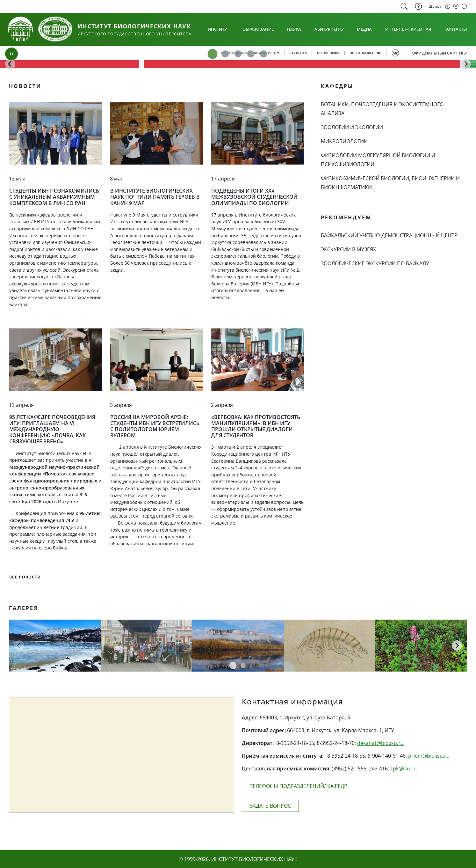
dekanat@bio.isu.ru (380, 743)
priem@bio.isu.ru (429, 756)
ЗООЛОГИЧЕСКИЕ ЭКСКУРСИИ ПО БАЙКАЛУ (375, 263)
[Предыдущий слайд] (10, 64)
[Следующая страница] (457, 645)
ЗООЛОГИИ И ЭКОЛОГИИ (352, 127)
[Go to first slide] (466, 64)
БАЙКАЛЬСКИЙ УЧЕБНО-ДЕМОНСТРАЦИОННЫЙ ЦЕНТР (389, 235)
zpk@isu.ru (404, 769)
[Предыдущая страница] (19, 645)
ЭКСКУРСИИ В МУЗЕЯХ (348, 249)
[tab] (213, 54)
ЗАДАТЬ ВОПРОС (270, 806)
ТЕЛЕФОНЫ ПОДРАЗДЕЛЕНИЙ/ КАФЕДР (299, 786)
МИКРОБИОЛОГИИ (344, 141)
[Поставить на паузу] (11, 54)
